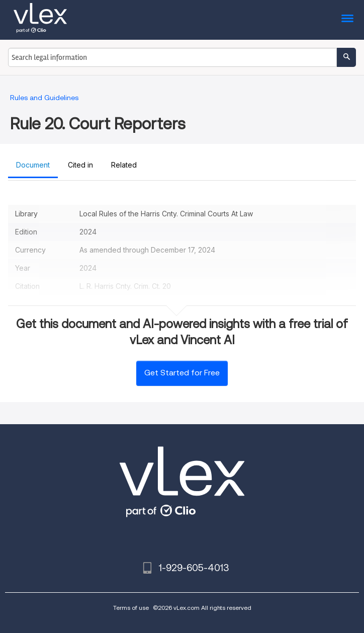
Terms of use (131, 608)
